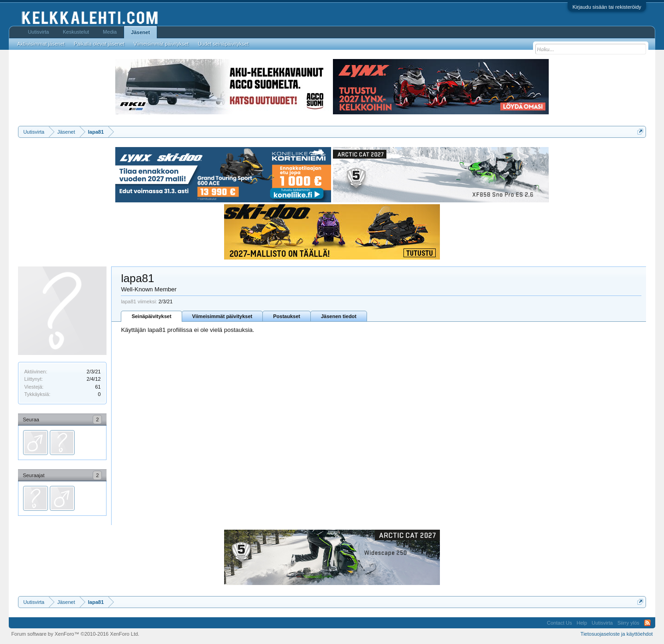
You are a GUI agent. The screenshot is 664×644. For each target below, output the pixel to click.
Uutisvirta (38, 32)
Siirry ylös (628, 623)
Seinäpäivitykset (151, 316)
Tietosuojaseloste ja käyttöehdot (617, 634)
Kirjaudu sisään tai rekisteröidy (607, 7)
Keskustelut (76, 32)
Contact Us (559, 623)
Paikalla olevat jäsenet (99, 44)
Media (110, 32)
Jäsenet (140, 32)
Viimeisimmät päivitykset (222, 316)
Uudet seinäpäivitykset (223, 44)
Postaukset (287, 316)
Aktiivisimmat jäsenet (41, 44)
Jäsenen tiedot (339, 316)
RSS (647, 623)
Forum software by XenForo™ (75, 634)
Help (582, 623)
